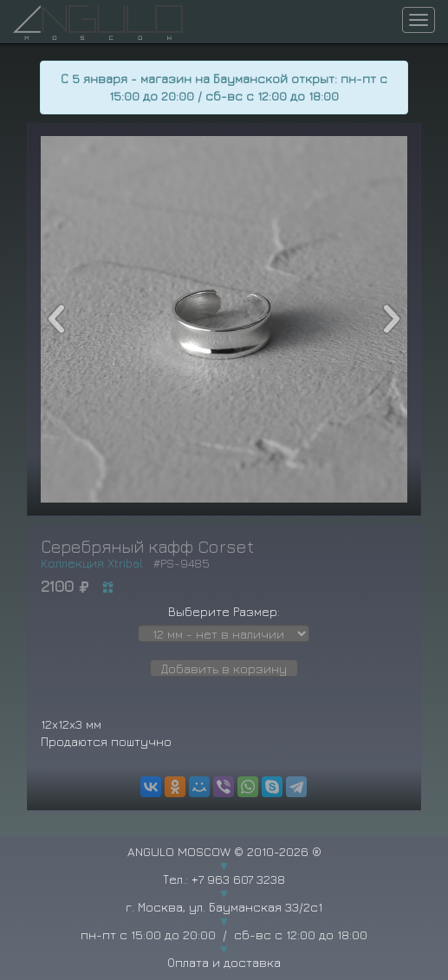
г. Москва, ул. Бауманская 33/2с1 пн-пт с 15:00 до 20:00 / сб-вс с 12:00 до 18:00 (224, 921)
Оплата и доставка (224, 962)
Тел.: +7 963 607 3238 (224, 879)
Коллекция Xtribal (92, 563)
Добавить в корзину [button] (224, 668)
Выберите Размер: (224, 611)
